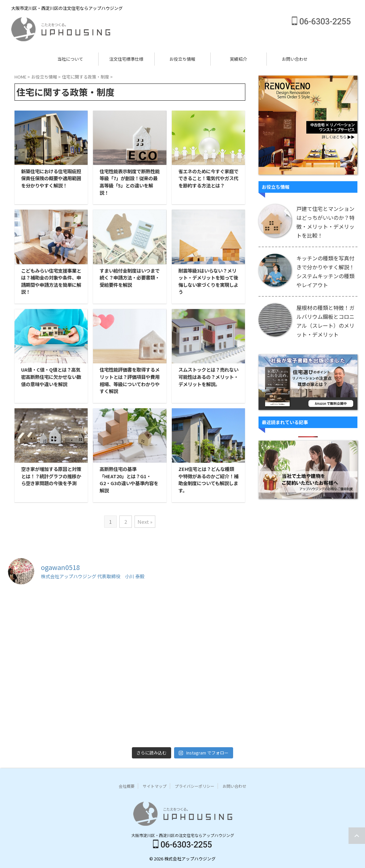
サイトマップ (155, 786)
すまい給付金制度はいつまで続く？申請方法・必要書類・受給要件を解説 (130, 278)
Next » (145, 522)
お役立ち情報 (182, 59)
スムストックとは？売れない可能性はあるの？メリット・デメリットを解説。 (208, 377)
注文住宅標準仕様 (126, 59)
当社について (70, 59)
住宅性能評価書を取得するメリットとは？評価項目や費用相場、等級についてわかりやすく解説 (130, 380)
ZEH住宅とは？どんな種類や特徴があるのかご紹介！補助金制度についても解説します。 (208, 480)
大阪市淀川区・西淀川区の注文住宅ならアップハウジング (183, 835)
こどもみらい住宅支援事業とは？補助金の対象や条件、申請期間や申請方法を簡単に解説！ (51, 281)
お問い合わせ (295, 59)
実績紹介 (238, 59)
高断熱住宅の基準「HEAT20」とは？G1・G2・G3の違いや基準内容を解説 (129, 480)
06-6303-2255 (321, 22)
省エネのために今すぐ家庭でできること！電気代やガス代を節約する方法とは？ (208, 178)
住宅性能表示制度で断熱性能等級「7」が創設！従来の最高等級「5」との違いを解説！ (130, 182)
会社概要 (127, 786)
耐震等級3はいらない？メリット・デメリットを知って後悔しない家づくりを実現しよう (208, 281)
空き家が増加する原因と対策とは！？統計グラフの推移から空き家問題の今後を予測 (51, 476)
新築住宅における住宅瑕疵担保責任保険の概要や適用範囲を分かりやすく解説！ (51, 178)
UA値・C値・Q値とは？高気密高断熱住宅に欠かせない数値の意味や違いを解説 (51, 377)
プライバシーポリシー (195, 786)
